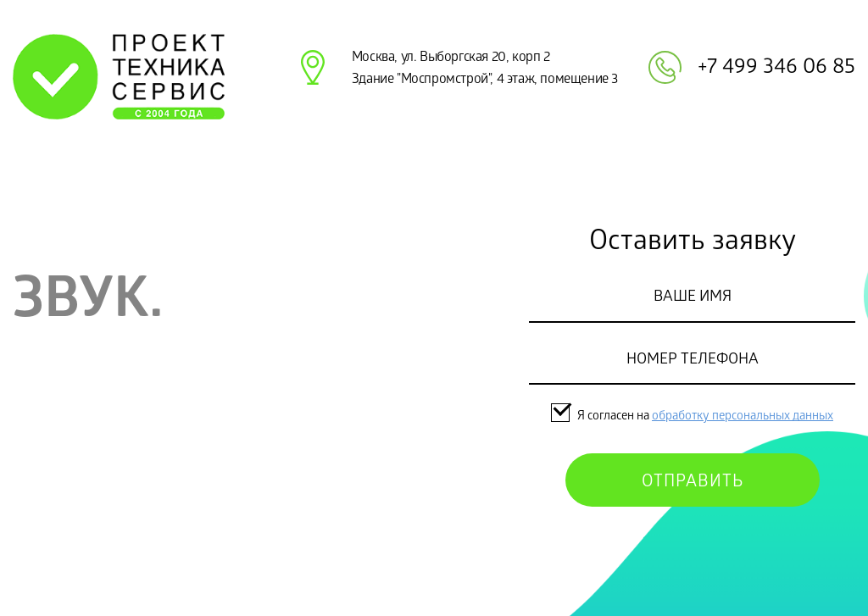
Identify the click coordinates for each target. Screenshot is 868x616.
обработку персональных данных (743, 417)
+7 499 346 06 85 (776, 69)
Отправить (693, 483)
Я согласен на (601, 417)
